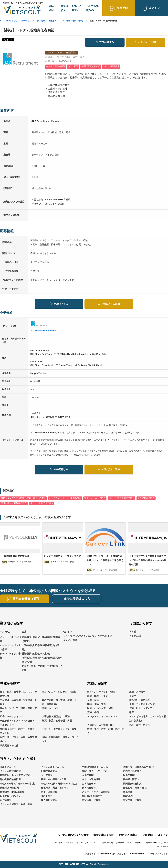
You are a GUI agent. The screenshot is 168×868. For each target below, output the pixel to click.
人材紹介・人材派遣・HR (100, 725)
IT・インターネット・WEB (101, 692)
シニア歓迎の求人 (146, 498)
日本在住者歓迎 (49, 771)
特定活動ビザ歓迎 (91, 800)
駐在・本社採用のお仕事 (54, 780)
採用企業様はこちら (77, 599)
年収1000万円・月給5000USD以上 (59, 784)
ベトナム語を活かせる (52, 767)
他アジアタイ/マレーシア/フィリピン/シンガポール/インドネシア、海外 (89, 636)
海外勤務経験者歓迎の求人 (14, 503)
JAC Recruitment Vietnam (43, 331)
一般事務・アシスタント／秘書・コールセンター (18, 723)
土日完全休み (89, 784)
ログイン (163, 835)
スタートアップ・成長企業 (96, 792)
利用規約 (70, 843)
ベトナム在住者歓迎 (10, 771)
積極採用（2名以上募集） (13, 792)
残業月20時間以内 (9, 788)
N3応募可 (128, 796)
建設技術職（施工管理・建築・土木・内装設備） (59, 702)
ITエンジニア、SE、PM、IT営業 (59, 692)
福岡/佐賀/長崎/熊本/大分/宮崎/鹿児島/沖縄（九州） (42, 660)
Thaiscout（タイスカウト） (114, 854)
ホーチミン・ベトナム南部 (33, 21)
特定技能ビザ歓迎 (132, 800)
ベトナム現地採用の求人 (42, 503)
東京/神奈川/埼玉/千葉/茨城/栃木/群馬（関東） (41, 639)
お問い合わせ (107, 843)
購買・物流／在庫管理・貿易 (57, 721)
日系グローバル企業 (10, 796)
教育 (132, 713)
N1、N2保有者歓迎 (92, 796)
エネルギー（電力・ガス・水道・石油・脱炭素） (148, 719)
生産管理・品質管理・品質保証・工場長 (18, 702)
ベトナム (5, 632)
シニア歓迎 (47, 775)
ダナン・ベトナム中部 (10, 656)
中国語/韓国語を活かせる (95, 767)
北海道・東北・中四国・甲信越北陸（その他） (42, 668)
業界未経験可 (89, 788)
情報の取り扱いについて (87, 843)
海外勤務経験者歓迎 (10, 780)
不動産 (133, 696)
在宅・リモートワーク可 (95, 771)
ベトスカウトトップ (9, 21)
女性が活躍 (88, 775)
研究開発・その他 (9, 746)
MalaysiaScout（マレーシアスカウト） (149, 854)
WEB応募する (105, 42)
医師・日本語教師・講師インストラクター (60, 739)
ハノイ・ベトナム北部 (10, 639)
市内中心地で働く (132, 771)
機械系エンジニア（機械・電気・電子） (66, 21)
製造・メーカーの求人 (95, 498)
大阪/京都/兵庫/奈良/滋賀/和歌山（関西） (41, 648)
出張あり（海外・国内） (136, 788)
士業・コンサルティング (142, 704)
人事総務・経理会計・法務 (56, 717)
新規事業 (128, 792)
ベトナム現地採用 (91, 780)
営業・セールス (50, 708)
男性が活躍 (129, 775)
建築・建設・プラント (99, 696)
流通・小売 (93, 713)
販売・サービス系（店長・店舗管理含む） (18, 739)
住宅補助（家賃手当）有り (55, 788)
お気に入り (145, 42)
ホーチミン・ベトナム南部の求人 (65, 498)
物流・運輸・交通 (96, 704)
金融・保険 (93, 700)
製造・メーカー (137, 692)
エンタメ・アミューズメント (102, 717)
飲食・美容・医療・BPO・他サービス (106, 731)
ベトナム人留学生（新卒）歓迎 (16, 804)
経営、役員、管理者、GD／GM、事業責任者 (19, 694)
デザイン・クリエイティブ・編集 (59, 729)
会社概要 (59, 843)
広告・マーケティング (11, 717)
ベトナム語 (135, 636)
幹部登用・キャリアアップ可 (15, 775)
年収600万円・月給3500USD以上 (17, 784)
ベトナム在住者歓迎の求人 (122, 498)
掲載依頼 (120, 843)
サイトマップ (162, 847)
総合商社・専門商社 (140, 700)
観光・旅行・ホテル (140, 725)
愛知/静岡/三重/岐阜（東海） (36, 654)
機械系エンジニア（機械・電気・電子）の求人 (23, 498)
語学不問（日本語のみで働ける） (140, 767)
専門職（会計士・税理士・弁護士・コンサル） (18, 731)
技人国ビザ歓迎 (49, 800)
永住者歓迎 (6, 800)
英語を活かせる (8, 767)
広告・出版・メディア (141, 708)
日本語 (133, 632)
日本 (24, 632)
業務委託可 (47, 796)
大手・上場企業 (49, 792)
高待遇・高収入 (131, 780)
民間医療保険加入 (132, 784)
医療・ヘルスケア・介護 (100, 708)
